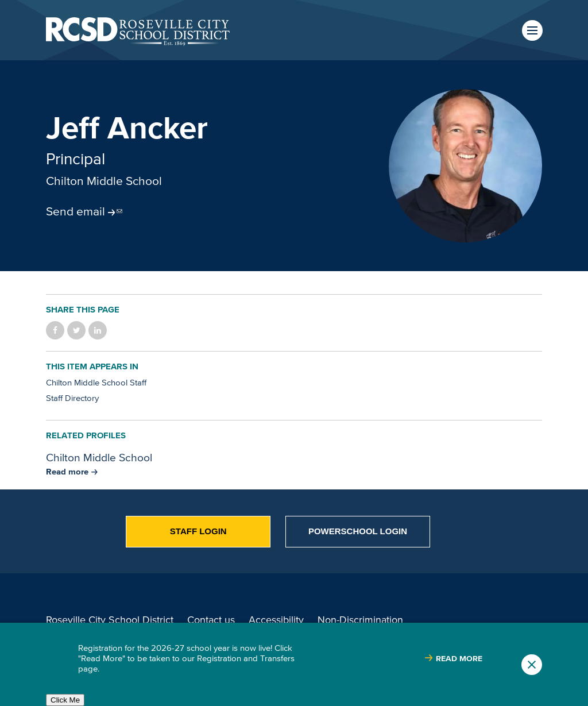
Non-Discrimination (360, 620)
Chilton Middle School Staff (96, 382)
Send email (76, 211)
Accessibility (276, 620)
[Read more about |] (453, 659)
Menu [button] (532, 30)
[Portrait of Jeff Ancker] (465, 166)
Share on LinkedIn (98, 330)
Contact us (211, 620)
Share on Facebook (55, 330)
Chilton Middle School (104, 180)
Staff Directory (72, 398)
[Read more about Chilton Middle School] (72, 471)
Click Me (65, 700)
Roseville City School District (110, 620)
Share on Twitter (76, 330)
